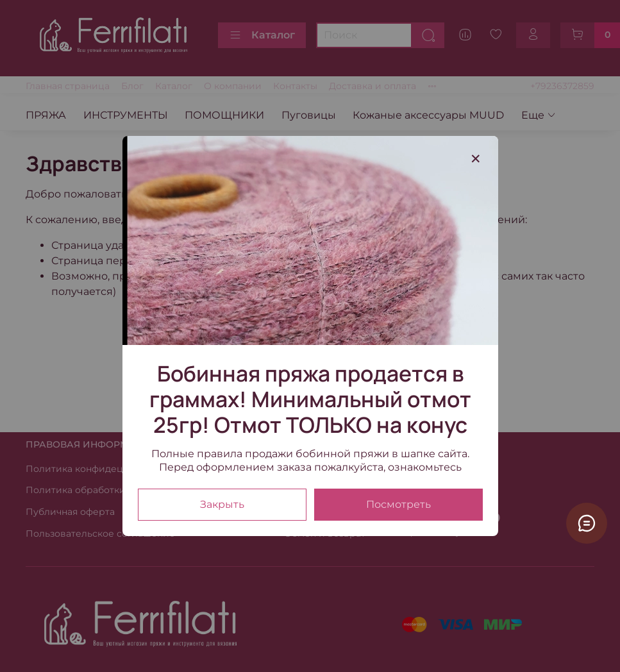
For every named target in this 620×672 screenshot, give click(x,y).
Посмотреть (398, 504)
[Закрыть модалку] (476, 159)
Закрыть (222, 504)
